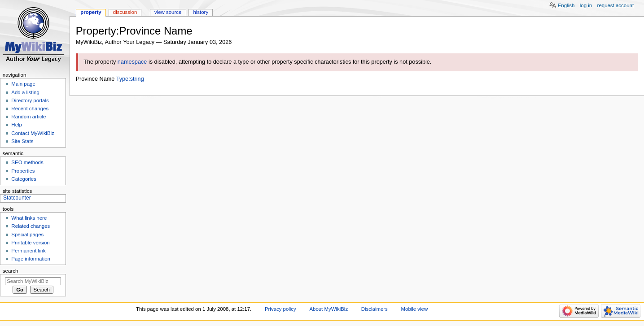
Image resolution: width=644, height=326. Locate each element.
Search (11, 271)
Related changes (31, 226)
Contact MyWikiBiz (33, 133)
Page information (31, 259)
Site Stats (22, 141)
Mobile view (415, 309)
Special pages (27, 235)
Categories (24, 179)
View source (168, 12)
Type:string (130, 79)
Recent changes (30, 109)
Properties (23, 171)
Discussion (125, 12)
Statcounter (17, 198)
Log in (586, 5)
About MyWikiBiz (329, 309)
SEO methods (27, 162)
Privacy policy (280, 309)
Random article (28, 117)
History (201, 12)
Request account (616, 5)
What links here (29, 218)
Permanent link (28, 251)
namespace (132, 62)
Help (17, 125)
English (566, 5)
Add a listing (25, 92)
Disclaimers (375, 309)
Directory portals (30, 100)
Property (91, 12)
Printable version (30, 243)
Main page (23, 84)
